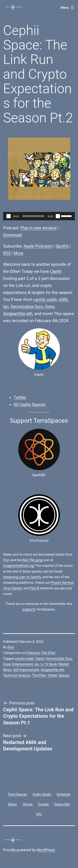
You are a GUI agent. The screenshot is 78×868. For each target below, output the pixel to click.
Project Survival (62, 583)
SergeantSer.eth (18, 314)
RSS (7, 253)
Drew (50, 307)
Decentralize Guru (27, 307)
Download (12, 235)
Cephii (56, 271)
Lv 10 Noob (49, 664)
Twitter (20, 397)
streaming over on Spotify (22, 577)
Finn (6, 560)
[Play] (9, 216)
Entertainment (22, 664)
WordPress (46, 850)
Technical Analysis (17, 675)
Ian (6, 307)
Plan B (34, 588)
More (19, 253)
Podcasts (33, 653)
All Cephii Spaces (30, 405)
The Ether (48, 653)
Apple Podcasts (38, 246)
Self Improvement (26, 670)
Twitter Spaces (58, 675)
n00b (63, 300)
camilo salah (45, 300)
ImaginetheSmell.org (18, 566)
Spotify (62, 246)
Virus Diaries (12, 588)
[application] (39, 216)
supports (29, 609)
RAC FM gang (32, 560)
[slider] (33, 216)
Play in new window (38, 228)
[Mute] (58, 216)
